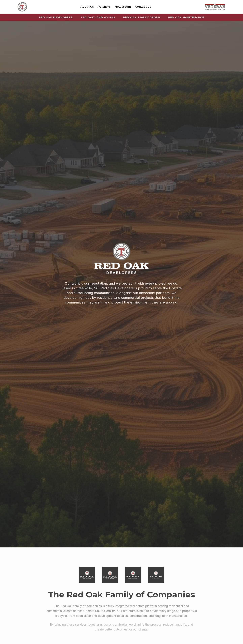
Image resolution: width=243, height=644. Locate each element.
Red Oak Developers (56, 17)
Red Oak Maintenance (186, 17)
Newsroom (123, 7)
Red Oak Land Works (98, 17)
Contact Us (143, 7)
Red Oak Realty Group (142, 17)
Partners (104, 7)
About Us (87, 7)
